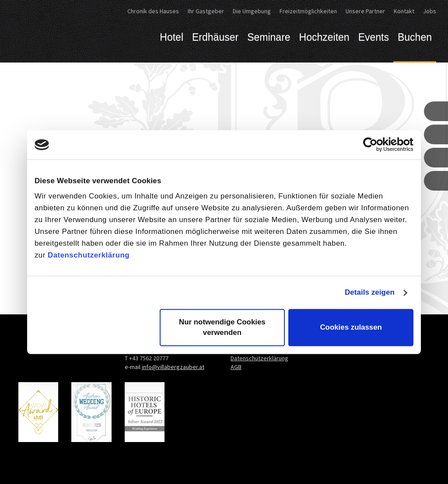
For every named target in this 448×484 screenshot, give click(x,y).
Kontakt (404, 11)
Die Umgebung (252, 11)
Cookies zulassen (351, 327)
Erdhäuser (215, 37)
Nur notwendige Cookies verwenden (222, 327)
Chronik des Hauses (153, 11)
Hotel (171, 37)
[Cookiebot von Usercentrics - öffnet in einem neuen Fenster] (375, 145)
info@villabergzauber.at (173, 367)
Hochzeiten (324, 37)
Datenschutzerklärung (89, 255)
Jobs (430, 11)
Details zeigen (370, 292)
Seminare (269, 37)
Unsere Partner (365, 11)
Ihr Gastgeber (206, 11)
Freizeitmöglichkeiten (308, 11)
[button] (436, 111)
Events (374, 37)
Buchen (415, 37)
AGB (236, 367)
